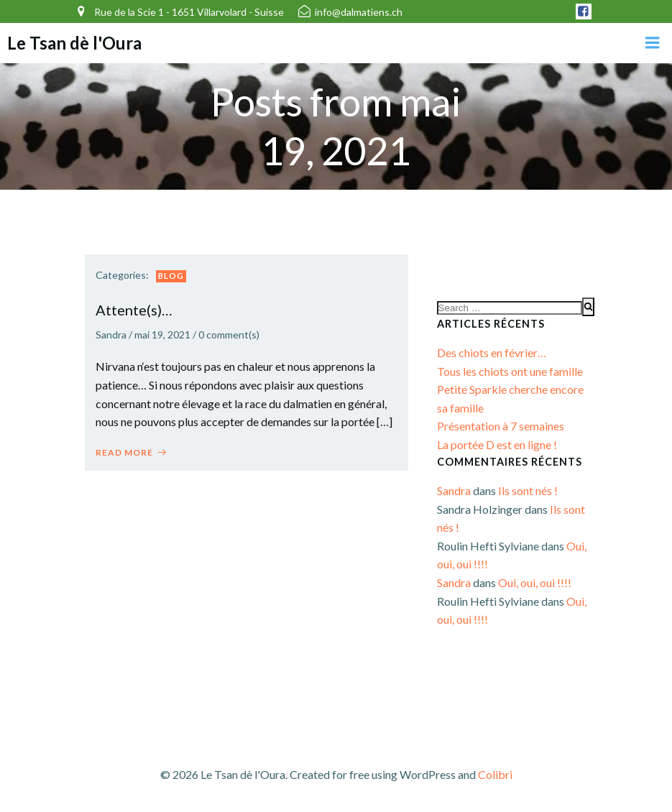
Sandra (111, 335)
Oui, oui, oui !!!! (535, 582)
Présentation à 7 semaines (501, 426)
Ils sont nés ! (528, 490)
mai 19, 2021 (162, 335)
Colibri (495, 774)
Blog (171, 276)
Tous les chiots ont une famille (510, 371)
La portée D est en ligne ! (497, 444)
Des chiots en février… (492, 352)
